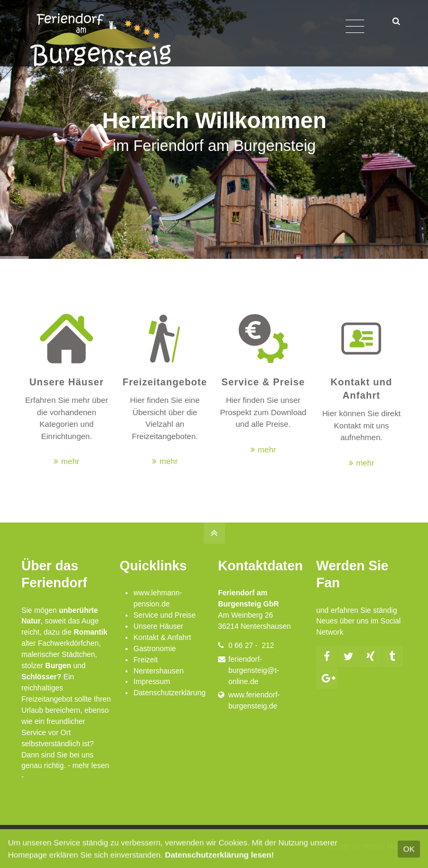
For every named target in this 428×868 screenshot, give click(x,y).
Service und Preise (165, 615)
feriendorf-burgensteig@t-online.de (254, 670)
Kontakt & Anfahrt (162, 637)
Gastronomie (155, 648)
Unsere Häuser (158, 626)
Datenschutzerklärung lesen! (219, 859)
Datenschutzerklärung (170, 693)
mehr (70, 461)
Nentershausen (159, 671)
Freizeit (146, 660)
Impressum (152, 681)
